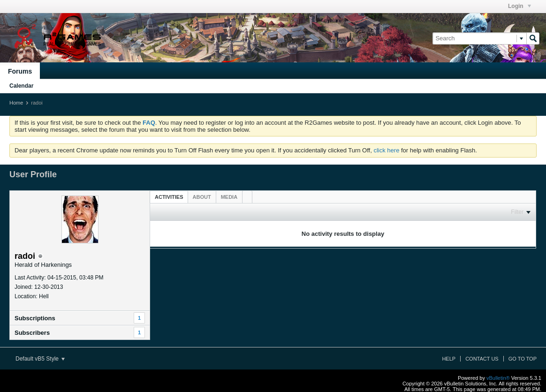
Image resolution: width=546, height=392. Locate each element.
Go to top (523, 359)
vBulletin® (498, 378)
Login (519, 6)
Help (449, 359)
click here (386, 150)
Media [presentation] (229, 197)
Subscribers (32, 333)
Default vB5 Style (40, 359)
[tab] (169, 197)
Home (16, 103)
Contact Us (482, 359)
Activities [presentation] (169, 197)
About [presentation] (202, 197)
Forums (20, 71)
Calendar (21, 86)
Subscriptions (35, 318)
